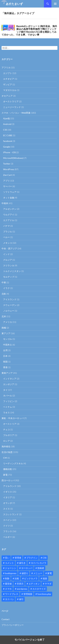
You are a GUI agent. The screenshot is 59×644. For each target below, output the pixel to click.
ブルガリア (9, 435)
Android (7, 124)
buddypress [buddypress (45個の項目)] (11, 573)
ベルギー (8, 537)
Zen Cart (7, 175)
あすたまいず (14, 4)
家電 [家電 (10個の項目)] (50, 573)
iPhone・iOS (9, 152)
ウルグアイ (9, 215)
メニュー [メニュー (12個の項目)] (38, 573)
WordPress (9, 169)
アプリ (6, 181)
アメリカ (8, 322)
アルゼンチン (10, 209)
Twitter (7, 164)
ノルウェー (9, 311)
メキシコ (8, 243)
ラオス (6, 412)
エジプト (8, 73)
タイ (5, 390)
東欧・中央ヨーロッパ (13, 418)
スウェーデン (10, 305)
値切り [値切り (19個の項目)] (25, 573)
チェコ (6, 429)
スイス (6, 509)
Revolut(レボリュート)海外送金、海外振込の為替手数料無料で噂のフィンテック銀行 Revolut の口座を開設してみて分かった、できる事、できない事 (29, 30)
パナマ (6, 226)
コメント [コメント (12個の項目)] (9, 563)
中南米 (5, 203)
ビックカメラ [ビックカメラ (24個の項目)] (31, 578)
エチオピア (9, 79)
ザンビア (8, 84)
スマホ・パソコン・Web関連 (16, 113)
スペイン (8, 520)
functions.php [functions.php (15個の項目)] (44, 594)
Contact (6, 619)
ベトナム (8, 407)
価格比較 (8, 469)
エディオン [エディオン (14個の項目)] (34, 584)
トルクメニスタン (12, 271)
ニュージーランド (12, 107)
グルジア (8, 260)
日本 (5, 356)
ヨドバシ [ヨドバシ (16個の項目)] (9, 599)
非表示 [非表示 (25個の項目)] (20, 584)
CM (5, 458)
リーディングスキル (13, 463)
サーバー (8, 186)
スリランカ (9, 265)
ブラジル (8, 232)
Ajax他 (6, 118)
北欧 (4, 294)
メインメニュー (55, 4)
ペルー (6, 237)
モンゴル (8, 339)
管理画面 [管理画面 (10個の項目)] (28, 594)
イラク (6, 288)
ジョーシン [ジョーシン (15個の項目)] (11, 568)
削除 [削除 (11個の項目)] (7, 578)
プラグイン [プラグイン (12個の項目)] (32, 558)
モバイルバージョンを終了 (30, 640)
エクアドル (9, 220)
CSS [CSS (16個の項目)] (45, 558)
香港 (5, 367)
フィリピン (9, 401)
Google (7, 147)
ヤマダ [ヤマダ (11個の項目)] (48, 584)
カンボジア (9, 384)
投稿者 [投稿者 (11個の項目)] (41, 568)
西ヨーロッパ (8, 480)
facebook (8, 141)
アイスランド (10, 299)
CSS (5, 130)
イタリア (8, 497)
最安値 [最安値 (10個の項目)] (8, 584)
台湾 (5, 350)
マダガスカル (10, 90)
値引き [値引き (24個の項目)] (22, 563)
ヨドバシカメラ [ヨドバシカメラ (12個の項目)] (39, 563)
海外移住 (6, 446)
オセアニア (7, 96)
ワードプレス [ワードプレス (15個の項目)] (12, 594)
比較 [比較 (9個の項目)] (17, 578)
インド (6, 254)
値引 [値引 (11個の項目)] (21, 599)
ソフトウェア (10, 192)
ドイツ (6, 526)
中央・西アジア (9, 248)
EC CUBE (8, 135)
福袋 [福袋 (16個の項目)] (45, 578)
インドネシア (10, 379)
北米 (4, 316)
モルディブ (9, 277)
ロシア (6, 441)
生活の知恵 (7, 452)
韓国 (5, 362)
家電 (5, 475)
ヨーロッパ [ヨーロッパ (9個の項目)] (27, 568)
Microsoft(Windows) (13, 158)
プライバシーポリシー (13, 625)
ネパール (8, 396)
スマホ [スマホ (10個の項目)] (8, 589)
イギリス (8, 492)
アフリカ (6, 67)
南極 (4, 328)
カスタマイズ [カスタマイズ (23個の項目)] (39, 589)
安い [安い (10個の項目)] (7, 558)
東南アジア (7, 373)
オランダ (8, 503)
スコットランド (11, 514)
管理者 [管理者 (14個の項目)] (18, 558)
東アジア (6, 333)
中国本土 (8, 345)
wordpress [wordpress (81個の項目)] (22, 589)
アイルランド (10, 486)
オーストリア (10, 424)
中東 (4, 282)
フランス (8, 531)
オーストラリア (11, 101)
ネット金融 (9, 198)
